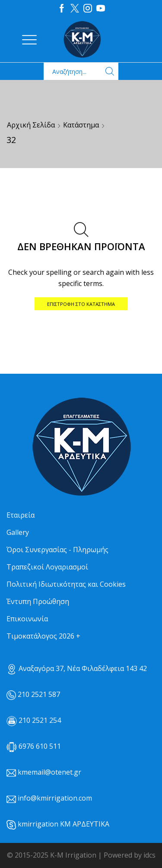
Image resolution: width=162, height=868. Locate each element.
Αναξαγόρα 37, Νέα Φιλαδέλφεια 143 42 (77, 668)
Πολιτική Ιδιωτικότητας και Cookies (66, 584)
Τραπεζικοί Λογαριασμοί (47, 567)
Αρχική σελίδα (31, 125)
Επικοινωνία (27, 619)
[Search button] (110, 71)
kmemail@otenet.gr (49, 772)
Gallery (18, 532)
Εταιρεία (21, 515)
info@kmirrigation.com (55, 798)
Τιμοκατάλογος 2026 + (43, 636)
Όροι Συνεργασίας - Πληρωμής (57, 550)
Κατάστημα (81, 125)
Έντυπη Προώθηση (38, 601)
